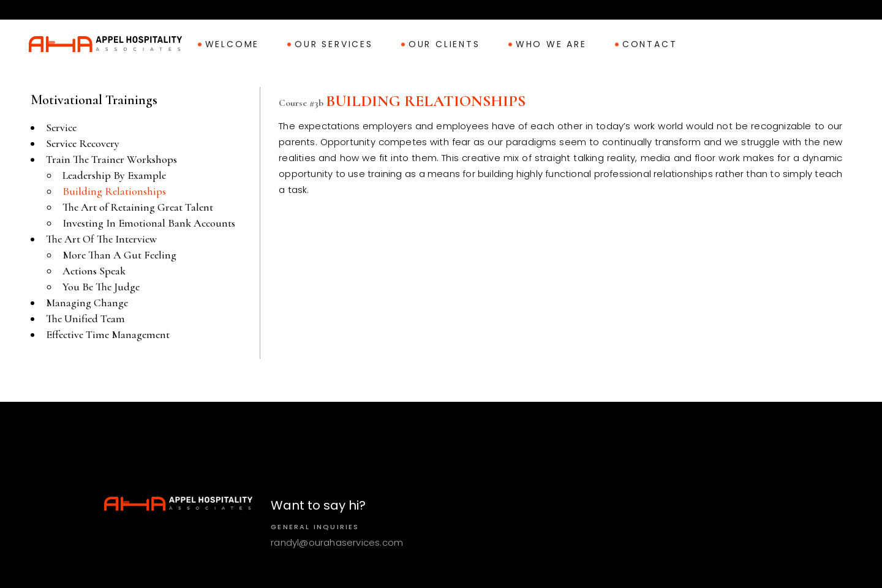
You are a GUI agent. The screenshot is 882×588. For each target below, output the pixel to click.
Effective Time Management (108, 334)
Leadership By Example (114, 175)
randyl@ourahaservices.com (337, 542)
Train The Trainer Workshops (111, 159)
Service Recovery (83, 143)
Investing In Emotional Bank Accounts (149, 223)
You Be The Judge (101, 287)
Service (61, 127)
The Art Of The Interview (101, 239)
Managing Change (87, 303)
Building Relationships (114, 191)
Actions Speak (94, 271)
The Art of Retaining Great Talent (138, 207)
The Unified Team (85, 318)
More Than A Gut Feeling (119, 255)
